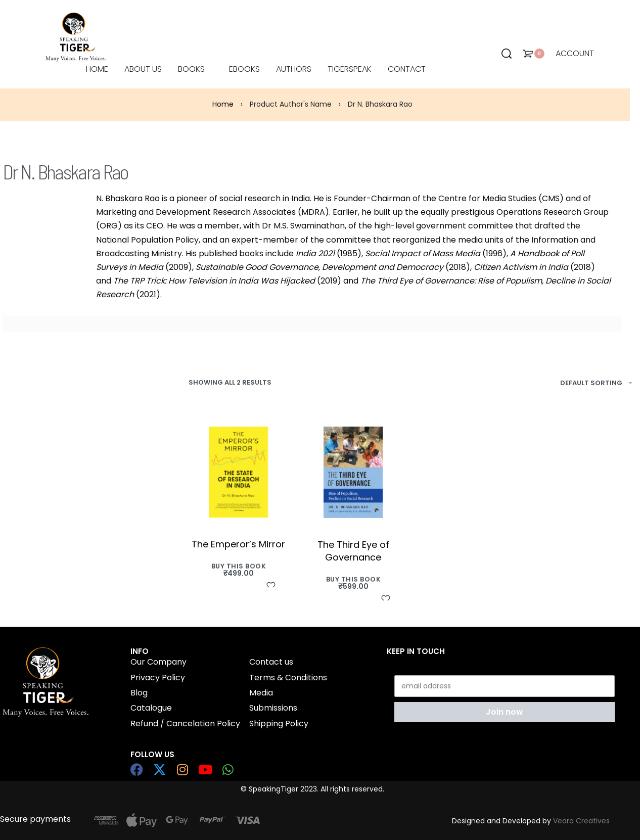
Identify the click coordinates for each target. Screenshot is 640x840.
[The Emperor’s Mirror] (238, 472)
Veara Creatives (581, 821)
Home (223, 104)
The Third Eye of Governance (353, 551)
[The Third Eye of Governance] (353, 472)
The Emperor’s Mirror (238, 544)
